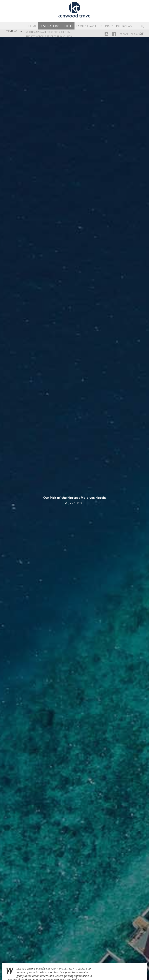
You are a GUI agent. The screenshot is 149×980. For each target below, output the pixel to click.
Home (32, 26)
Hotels (68, 26)
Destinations (50, 26)
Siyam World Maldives (44, 932)
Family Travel (86, 26)
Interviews (124, 26)
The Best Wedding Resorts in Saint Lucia (49, 36)
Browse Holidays (132, 34)
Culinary (106, 26)
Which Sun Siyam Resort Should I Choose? (50, 32)
